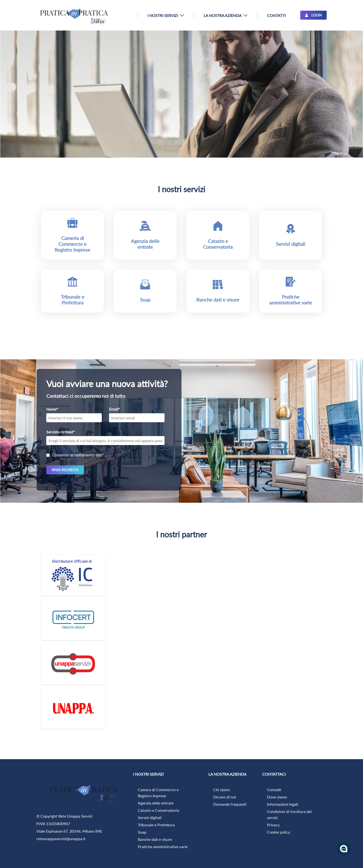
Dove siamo (277, 797)
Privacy (273, 825)
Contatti (274, 790)
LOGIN (313, 15)
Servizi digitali (291, 244)
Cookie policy (279, 832)
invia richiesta (65, 470)
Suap (145, 300)
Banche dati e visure (218, 300)
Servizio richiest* (61, 432)
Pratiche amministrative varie (291, 300)
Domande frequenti (230, 804)
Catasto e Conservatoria (218, 244)
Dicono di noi (225, 797)
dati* (100, 455)
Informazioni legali (283, 804)
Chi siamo (222, 790)
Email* (114, 409)
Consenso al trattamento (78, 455)
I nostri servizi (181, 189)
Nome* (52, 409)
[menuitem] (166, 15)
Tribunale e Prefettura (73, 300)
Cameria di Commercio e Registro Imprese (72, 244)
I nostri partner (181, 534)
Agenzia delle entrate (145, 244)
